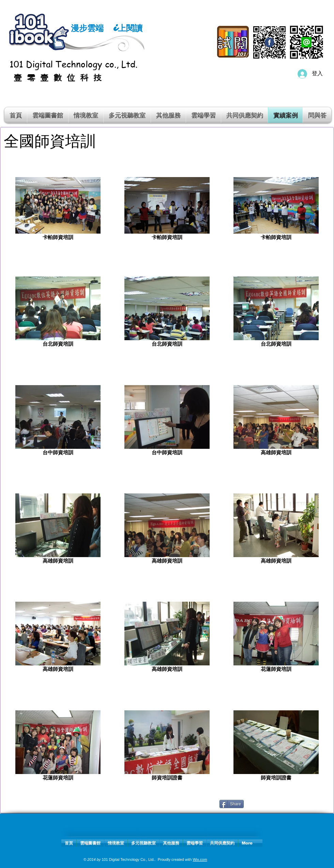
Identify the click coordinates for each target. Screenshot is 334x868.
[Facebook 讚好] (288, 807)
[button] (86, 115)
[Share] (232, 804)
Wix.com (200, 859)
